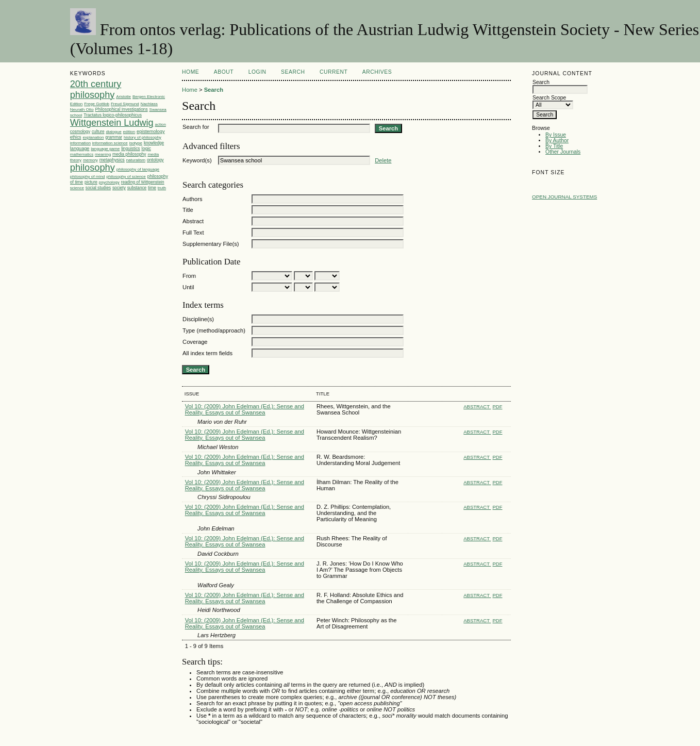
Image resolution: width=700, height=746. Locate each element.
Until (188, 287)
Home (190, 72)
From (189, 276)
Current (334, 72)
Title (188, 210)
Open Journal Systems (564, 197)
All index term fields (207, 353)
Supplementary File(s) (211, 244)
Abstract (193, 221)
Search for (196, 127)
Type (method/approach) (214, 330)
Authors (193, 199)
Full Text (193, 233)
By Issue (556, 135)
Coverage (195, 342)
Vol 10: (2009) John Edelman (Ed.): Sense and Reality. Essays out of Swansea (245, 409)
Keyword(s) (197, 160)
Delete (383, 160)
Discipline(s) (198, 319)
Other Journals (563, 152)
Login (257, 72)
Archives (377, 72)
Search (293, 72)
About (224, 72)
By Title (554, 146)
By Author (557, 140)
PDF (498, 407)
